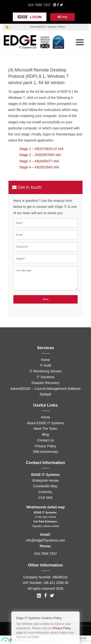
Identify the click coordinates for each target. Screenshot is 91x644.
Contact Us (45, 440)
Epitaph (45, 394)
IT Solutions (46, 377)
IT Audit (45, 365)
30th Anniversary (45, 452)
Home (45, 360)
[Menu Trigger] (80, 42)
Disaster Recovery (45, 383)
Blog (45, 434)
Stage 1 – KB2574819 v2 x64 (41, 149)
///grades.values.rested (45, 526)
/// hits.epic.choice (45, 517)
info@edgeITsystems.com (45, 540)
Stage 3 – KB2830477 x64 (39, 161)
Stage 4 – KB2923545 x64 (39, 167)
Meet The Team (45, 429)
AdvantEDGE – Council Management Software (45, 389)
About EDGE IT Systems (46, 423)
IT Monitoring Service (45, 371)
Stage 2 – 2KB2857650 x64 (40, 155)
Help (62, 17)
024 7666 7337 (39, 5)
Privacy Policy (45, 446)
